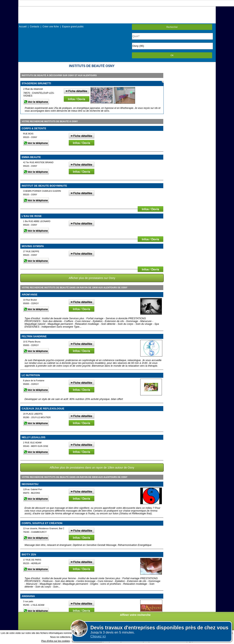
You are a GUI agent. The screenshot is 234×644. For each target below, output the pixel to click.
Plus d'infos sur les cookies (56, 641)
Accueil (23, 27)
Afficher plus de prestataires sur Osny (92, 278)
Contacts (34, 27)
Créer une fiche (51, 27)
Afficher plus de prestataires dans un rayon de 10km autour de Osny (92, 468)
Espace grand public (73, 27)
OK (172, 55)
